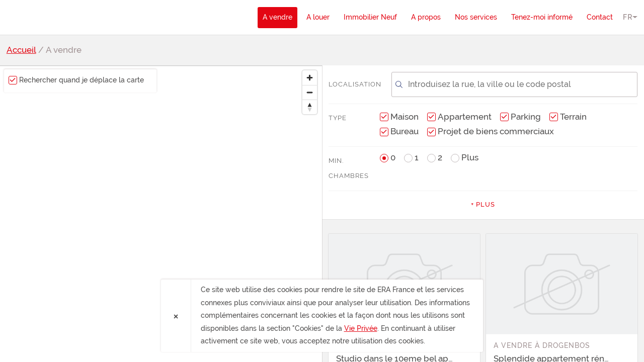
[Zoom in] (310, 78)
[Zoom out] (310, 92)
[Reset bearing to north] (310, 107)
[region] (161, 214)
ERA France (64, 17)
